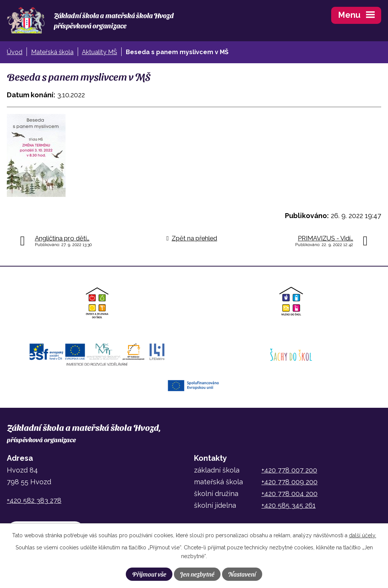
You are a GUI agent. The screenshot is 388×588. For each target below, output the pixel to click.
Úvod (15, 52)
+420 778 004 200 (289, 494)
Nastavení (242, 574)
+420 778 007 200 (289, 470)
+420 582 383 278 (34, 500)
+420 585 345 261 (289, 505)
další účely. (363, 535)
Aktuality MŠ (99, 52)
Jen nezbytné (197, 574)
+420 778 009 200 (289, 482)
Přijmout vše (149, 574)
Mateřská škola (52, 52)
